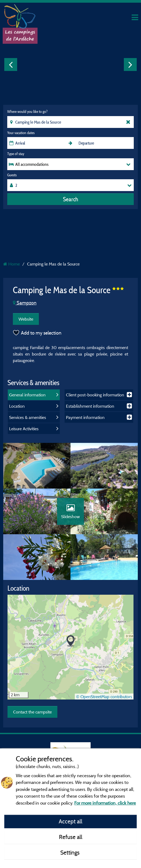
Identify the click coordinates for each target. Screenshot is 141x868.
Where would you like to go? (27, 112)
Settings (71, 852)
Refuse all (71, 837)
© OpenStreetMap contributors (104, 697)
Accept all (70, 821)
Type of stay (16, 154)
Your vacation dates (21, 133)
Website (26, 319)
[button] (71, 641)
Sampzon (25, 303)
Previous (11, 64)
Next (130, 64)
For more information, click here (105, 803)
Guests (12, 175)
